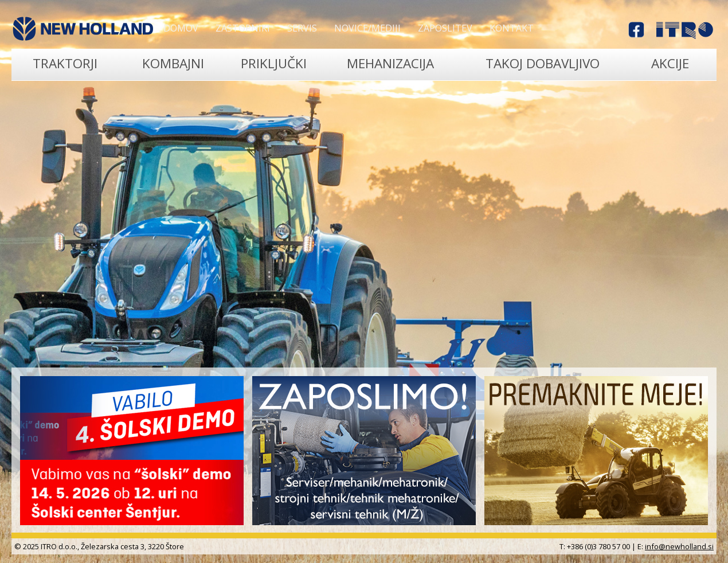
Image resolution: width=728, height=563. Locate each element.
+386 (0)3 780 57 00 (598, 546)
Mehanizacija (390, 63)
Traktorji (65, 63)
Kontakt (512, 28)
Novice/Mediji (367, 28)
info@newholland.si (679, 546)
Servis (302, 28)
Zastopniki (243, 28)
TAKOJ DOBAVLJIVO (543, 63)
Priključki (274, 63)
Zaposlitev (445, 28)
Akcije (670, 63)
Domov (181, 28)
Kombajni (173, 63)
